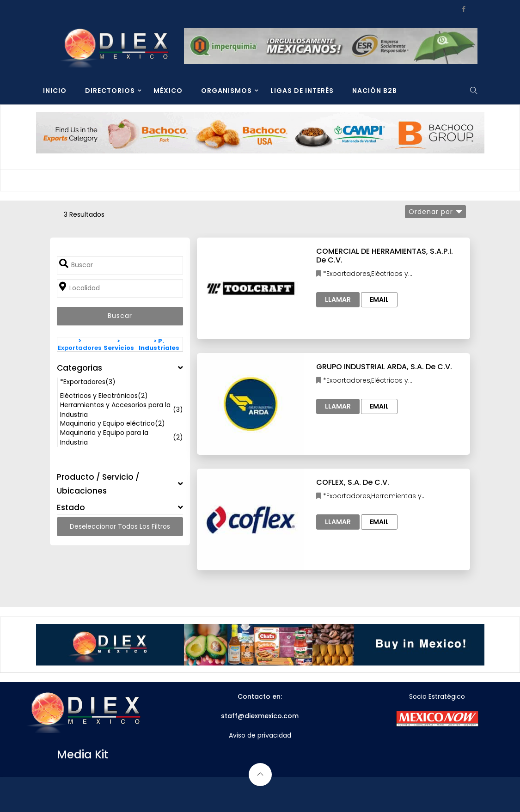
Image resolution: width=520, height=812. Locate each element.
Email (379, 299)
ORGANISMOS (226, 91)
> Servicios (119, 344)
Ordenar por (431, 212)
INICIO (55, 91)
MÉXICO (168, 91)
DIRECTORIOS (110, 91)
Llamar (338, 299)
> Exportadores (80, 344)
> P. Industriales (159, 344)
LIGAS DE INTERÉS (302, 91)
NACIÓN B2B (375, 91)
